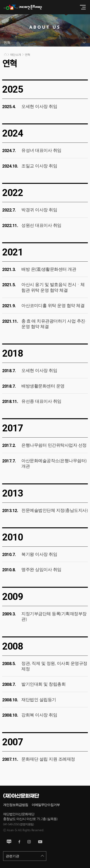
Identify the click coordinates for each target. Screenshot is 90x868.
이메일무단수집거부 (46, 805)
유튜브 (40, 842)
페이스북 (19, 842)
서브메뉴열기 (45, 42)
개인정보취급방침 (16, 805)
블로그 (9, 842)
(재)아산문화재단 (25, 7)
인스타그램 (29, 842)
